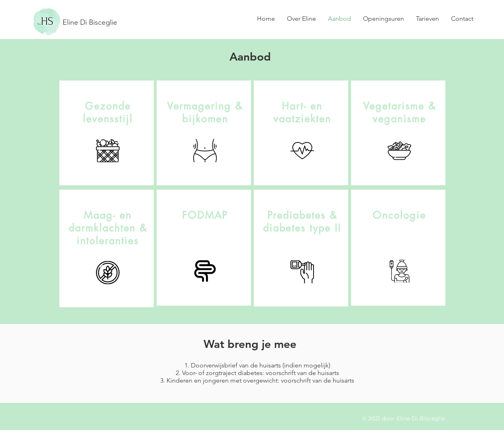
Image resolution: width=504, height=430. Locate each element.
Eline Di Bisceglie (90, 22)
